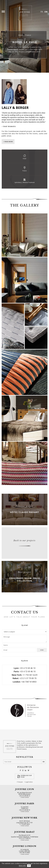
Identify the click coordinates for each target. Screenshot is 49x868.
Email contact (25, 797)
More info (22, 866)
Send (42, 650)
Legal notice (29, 782)
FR (42, 12)
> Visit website (9, 127)
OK (29, 866)
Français (20, 782)
